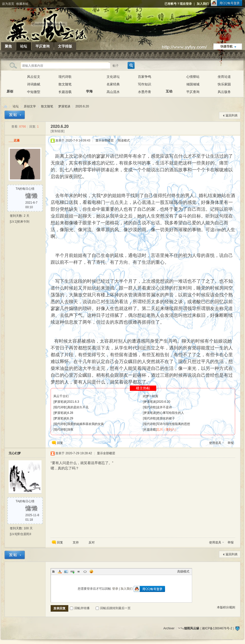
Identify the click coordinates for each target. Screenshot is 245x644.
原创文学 (30, 106)
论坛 (24, 46)
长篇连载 (65, 92)
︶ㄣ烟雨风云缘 (6, 106)
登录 (115, 589)
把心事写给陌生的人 (170, 413)
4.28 (70, 413)
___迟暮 (14, 140)
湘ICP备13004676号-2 (217, 628)
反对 (92, 542)
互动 (169, 81)
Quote (79, 571)
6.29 (70, 418)
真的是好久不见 (78, 407)
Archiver (169, 628)
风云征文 (34, 77)
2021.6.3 (73, 402)
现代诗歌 (65, 77)
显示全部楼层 (105, 140)
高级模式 (183, 571)
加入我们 (203, 4)
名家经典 (113, 84)
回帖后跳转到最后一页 (113, 608)
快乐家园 (224, 84)
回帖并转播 (80, 608)
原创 (10, 81)
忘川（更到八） (167, 430)
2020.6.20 (82, 106)
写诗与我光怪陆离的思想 (173, 424)
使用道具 (215, 443)
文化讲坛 (113, 77)
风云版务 (224, 92)
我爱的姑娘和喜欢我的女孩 (86, 424)
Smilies (91, 571)
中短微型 (34, 92)
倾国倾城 (193, 84)
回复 (60, 443)
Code (85, 571)
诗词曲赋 (34, 84)
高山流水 (113, 92)
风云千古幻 (61, 396)
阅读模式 (124, 140)
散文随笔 (65, 84)
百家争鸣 (145, 77)
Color (60, 571)
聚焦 (8, 46)
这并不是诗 (164, 407)
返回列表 (232, 115)
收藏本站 (22, 4)
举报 (231, 443)
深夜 (70, 430)
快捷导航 (227, 46)
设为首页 (8, 4)
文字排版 (65, 46)
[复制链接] (58, 131)
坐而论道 (224, 77)
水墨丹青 (145, 92)
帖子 (116, 66)
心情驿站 (193, 77)
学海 (89, 81)
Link (72, 571)
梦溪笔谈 (64, 106)
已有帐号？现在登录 (178, 4)
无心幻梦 (15, 453)
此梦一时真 (151, 396)
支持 (76, 542)
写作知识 (145, 84)
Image (66, 571)
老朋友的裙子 (166, 418)
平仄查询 (43, 46)
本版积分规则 (226, 607)
